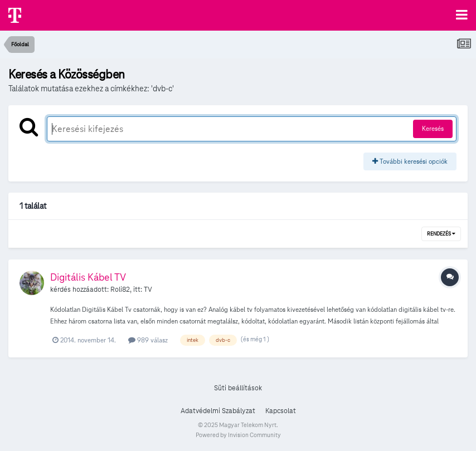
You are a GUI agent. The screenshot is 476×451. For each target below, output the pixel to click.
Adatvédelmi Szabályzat (218, 411)
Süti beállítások (238, 388)
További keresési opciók (410, 161)
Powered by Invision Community (238, 435)
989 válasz (148, 340)
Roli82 (120, 290)
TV (148, 290)
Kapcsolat (281, 411)
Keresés (433, 128)
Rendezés (441, 234)
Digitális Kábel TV (88, 277)
